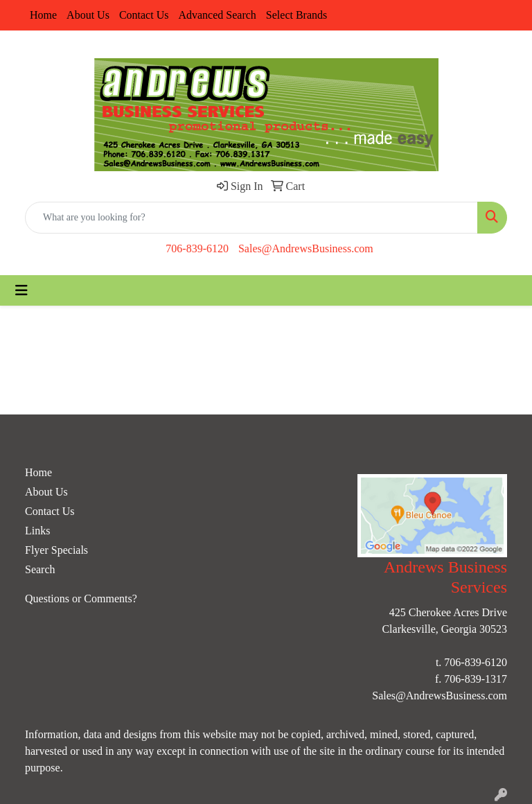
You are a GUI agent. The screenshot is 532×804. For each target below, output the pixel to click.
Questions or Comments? (81, 598)
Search (40, 569)
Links (37, 531)
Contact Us (144, 15)
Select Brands (296, 15)
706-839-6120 (197, 248)
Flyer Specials (56, 550)
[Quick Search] (251, 218)
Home (43, 15)
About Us (88, 15)
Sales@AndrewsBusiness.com (306, 248)
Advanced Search (217, 15)
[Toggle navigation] (21, 290)
